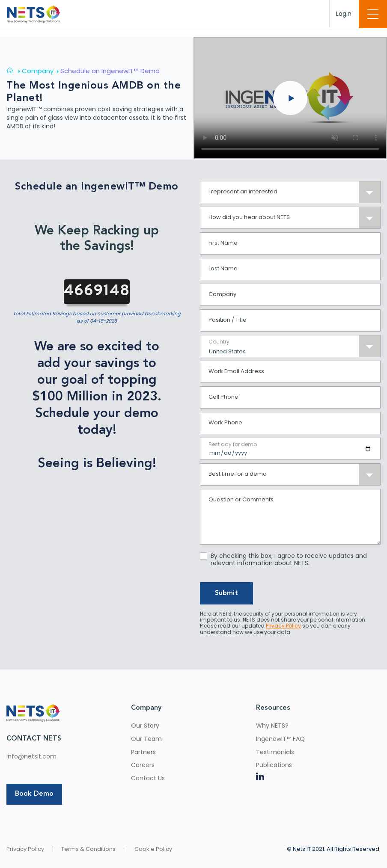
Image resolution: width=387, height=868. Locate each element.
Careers (143, 765)
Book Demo (34, 794)
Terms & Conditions (88, 849)
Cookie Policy (153, 849)
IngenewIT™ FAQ (280, 739)
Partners (143, 752)
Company (146, 708)
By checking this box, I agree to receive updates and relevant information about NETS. (289, 559)
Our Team (146, 739)
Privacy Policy (25, 849)
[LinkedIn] (260, 778)
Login (344, 14)
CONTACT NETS (34, 739)
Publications (274, 765)
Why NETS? (272, 726)
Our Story (145, 726)
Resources (273, 708)
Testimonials (275, 752)
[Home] (14, 71)
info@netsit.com (31, 756)
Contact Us (148, 778)
